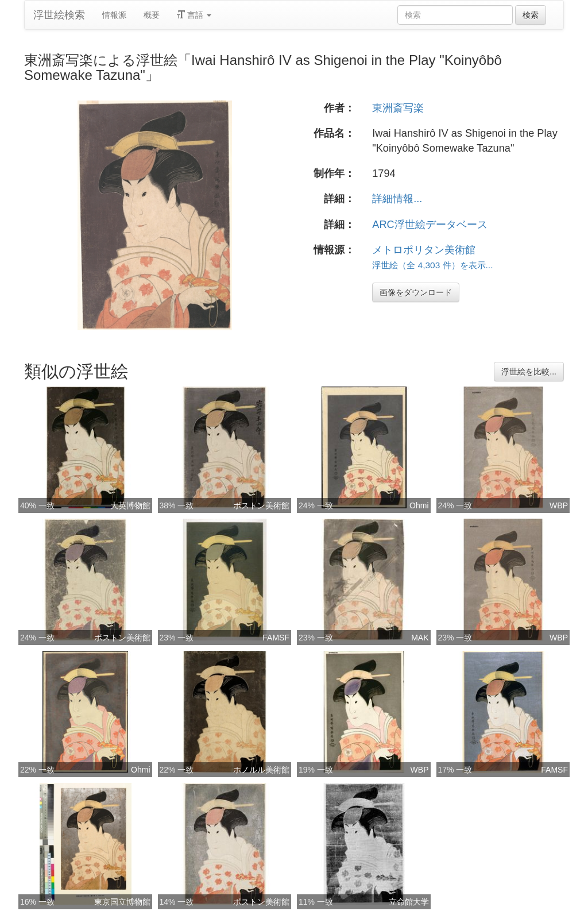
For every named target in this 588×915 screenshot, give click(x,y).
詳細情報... (397, 199)
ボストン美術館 (261, 505)
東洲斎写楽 (398, 108)
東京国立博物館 (122, 902)
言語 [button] (194, 15)
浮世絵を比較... (529, 372)
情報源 (114, 15)
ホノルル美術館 (261, 770)
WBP (559, 505)
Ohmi (419, 505)
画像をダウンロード (416, 292)
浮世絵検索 (59, 15)
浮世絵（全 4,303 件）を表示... (432, 265)
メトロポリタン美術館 (424, 250)
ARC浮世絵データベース (430, 225)
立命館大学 (409, 902)
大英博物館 (130, 505)
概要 (152, 15)
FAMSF (276, 638)
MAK (420, 638)
